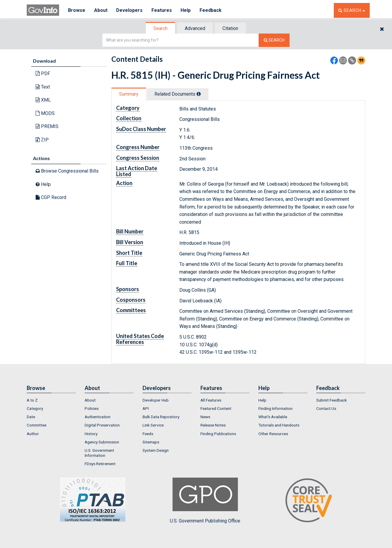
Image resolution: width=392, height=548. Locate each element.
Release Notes (213, 425)
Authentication (98, 417)
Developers (130, 10)
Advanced (195, 28)
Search (160, 28)
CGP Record (51, 197)
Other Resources (273, 434)
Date (31, 417)
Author (33, 434)
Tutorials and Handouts (279, 425)
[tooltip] (199, 94)
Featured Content (216, 408)
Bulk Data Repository (161, 417)
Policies (92, 408)
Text (43, 87)
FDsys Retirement (100, 464)
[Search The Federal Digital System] (274, 40)
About (101, 10)
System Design (156, 450)
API (146, 408)
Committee (37, 425)
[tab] (161, 28)
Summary (129, 94)
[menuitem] (51, 400)
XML (43, 100)
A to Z (32, 400)
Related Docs (178, 94)
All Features (211, 400)
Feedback (211, 10)
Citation (230, 28)
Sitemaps (151, 442)
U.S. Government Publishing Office (205, 500)
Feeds (148, 434)
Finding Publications (218, 434)
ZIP (42, 140)
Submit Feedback (332, 400)
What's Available (273, 417)
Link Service (153, 425)
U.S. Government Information (99, 453)
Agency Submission (102, 442)
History (91, 434)
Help (186, 10)
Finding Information (275, 408)
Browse (77, 10)
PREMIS (47, 126)
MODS (45, 113)
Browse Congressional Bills (67, 171)
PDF (43, 74)
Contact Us (326, 408)
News (205, 417)
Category (35, 408)
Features (162, 10)
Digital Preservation (102, 425)
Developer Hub (156, 400)
